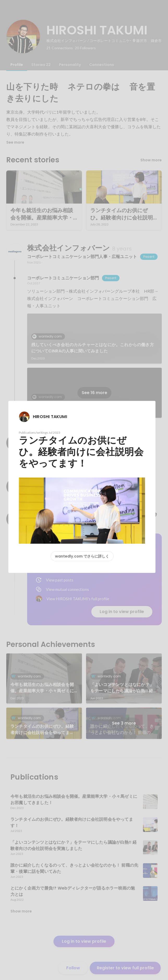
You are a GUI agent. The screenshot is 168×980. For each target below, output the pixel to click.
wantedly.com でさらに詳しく (82, 556)
